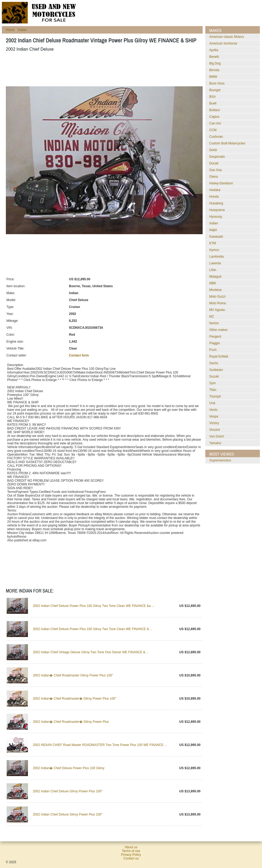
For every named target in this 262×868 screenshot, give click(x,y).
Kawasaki (216, 237)
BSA (212, 97)
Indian (22, 30)
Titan (213, 390)
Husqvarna (217, 210)
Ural (212, 403)
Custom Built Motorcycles (227, 143)
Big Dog (215, 63)
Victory (214, 423)
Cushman (216, 137)
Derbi (213, 150)
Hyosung (216, 217)
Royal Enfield (219, 356)
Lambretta (216, 257)
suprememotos (220, 460)
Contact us (131, 858)
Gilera (214, 177)
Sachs (214, 363)
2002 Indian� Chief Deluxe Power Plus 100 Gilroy (69, 768)
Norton (214, 323)
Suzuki (214, 376)
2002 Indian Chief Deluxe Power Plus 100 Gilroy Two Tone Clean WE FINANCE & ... (93, 629)
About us (131, 847)
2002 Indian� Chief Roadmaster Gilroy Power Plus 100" (73, 675)
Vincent (215, 430)
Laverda (215, 263)
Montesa (215, 290)
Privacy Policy (131, 855)
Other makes (218, 330)
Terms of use (131, 851)
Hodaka (215, 190)
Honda (214, 197)
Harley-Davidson (221, 183)
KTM (213, 243)
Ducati (214, 163)
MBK (213, 283)
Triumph (215, 396)
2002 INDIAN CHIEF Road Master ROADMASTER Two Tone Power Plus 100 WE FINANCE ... (100, 745)
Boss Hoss (217, 83)
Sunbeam (216, 370)
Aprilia (214, 50)
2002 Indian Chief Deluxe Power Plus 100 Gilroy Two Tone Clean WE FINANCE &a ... (93, 606)
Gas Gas (216, 170)
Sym (212, 383)
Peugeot (215, 336)
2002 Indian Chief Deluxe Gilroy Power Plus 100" (67, 791)
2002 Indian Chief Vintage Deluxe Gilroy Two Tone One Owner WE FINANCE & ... (91, 652)
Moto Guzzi (217, 297)
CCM (213, 130)
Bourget (215, 90)
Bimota (214, 70)
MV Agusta (217, 310)
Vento (213, 410)
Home (10, 30)
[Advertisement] (103, 69)
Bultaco (215, 110)
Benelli (214, 57)
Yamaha (215, 443)
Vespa (214, 416)
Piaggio (215, 343)
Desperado (217, 157)
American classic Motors (227, 37)
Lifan (213, 270)
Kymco (214, 250)
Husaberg (216, 203)
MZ (212, 317)
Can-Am (215, 123)
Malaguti (215, 277)
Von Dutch (217, 436)
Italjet (213, 230)
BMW (213, 77)
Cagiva (214, 117)
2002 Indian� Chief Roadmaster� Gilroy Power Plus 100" (74, 699)
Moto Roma (218, 303)
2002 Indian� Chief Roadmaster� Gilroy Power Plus (71, 722)
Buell (213, 103)
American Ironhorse (223, 43)
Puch (213, 350)
